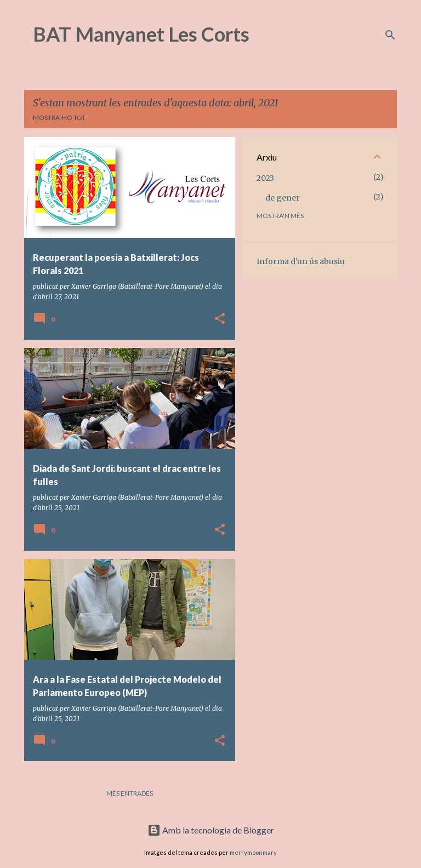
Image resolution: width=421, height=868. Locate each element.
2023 (265, 178)
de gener (283, 198)
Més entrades (130, 793)
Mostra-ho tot (59, 118)
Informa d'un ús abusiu (301, 261)
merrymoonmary (253, 852)
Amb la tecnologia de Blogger (211, 830)
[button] (220, 319)
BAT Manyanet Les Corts (141, 34)
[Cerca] (390, 35)
